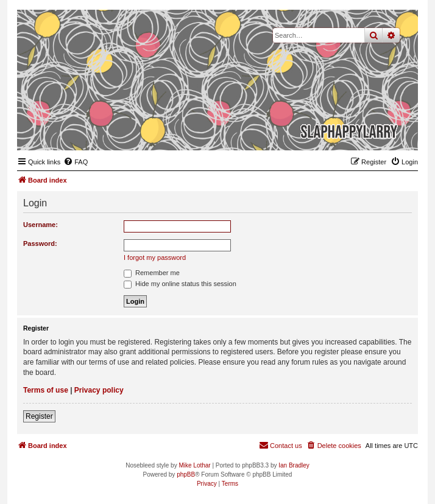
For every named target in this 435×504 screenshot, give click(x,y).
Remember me (152, 273)
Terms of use (46, 390)
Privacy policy (99, 390)
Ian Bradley (294, 465)
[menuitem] (76, 162)
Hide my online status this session (180, 284)
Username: (41, 225)
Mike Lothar (194, 465)
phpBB (186, 474)
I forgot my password (155, 257)
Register (39, 416)
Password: (40, 243)
